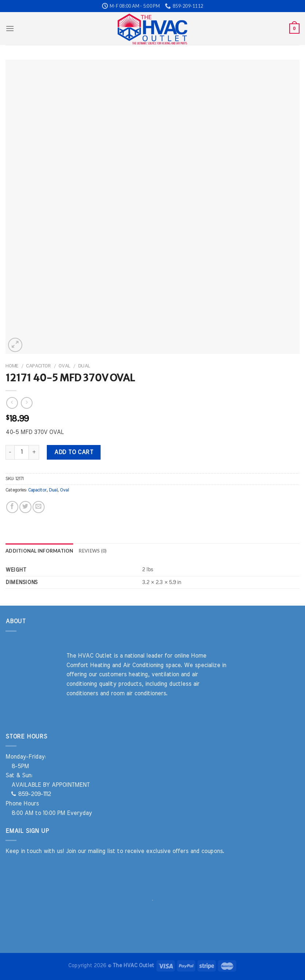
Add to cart (74, 452)
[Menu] (10, 28)
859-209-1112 (31, 794)
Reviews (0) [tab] (93, 551)
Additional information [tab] (39, 551)
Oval (64, 366)
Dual (84, 366)
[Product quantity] (22, 452)
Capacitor (38, 366)
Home (12, 366)
